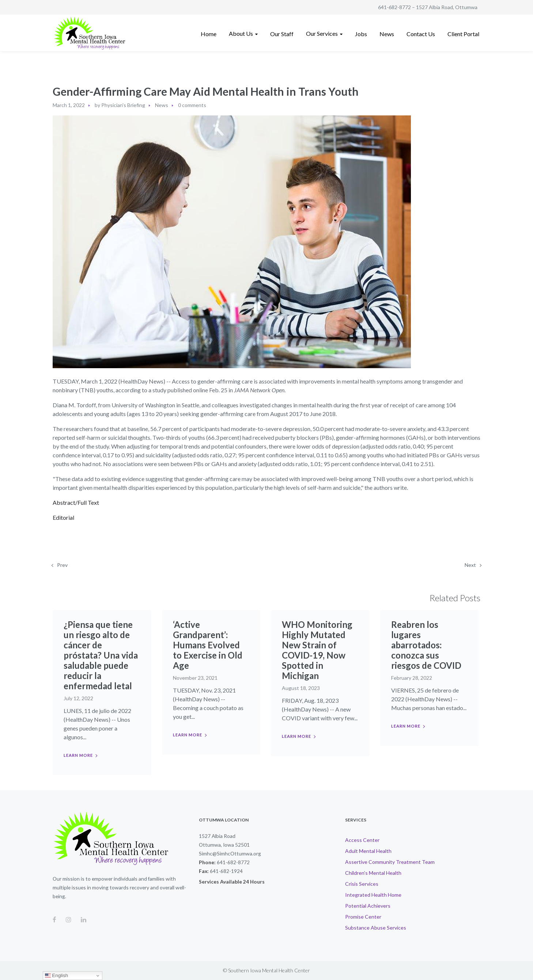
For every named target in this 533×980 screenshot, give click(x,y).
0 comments (192, 105)
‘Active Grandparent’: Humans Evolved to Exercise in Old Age (208, 645)
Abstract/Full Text (76, 502)
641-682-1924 (226, 871)
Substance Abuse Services (376, 928)
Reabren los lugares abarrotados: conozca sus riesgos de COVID (426, 645)
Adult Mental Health (368, 851)
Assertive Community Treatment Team (390, 862)
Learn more (78, 755)
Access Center (362, 840)
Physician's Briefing (123, 105)
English (56, 976)
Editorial (63, 517)
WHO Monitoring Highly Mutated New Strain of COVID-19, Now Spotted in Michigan (317, 650)
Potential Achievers (368, 906)
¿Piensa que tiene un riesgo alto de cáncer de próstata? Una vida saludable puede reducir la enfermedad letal (101, 655)
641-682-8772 (394, 7)
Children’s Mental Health (373, 873)
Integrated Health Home (373, 895)
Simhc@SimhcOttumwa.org (230, 853)
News (162, 105)
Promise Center (363, 917)
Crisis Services (362, 884)
